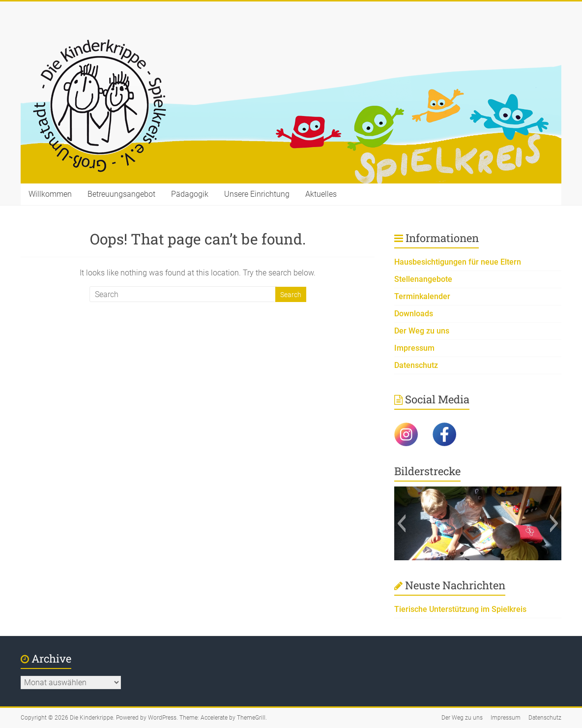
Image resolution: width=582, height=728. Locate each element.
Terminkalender (422, 296)
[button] (401, 523)
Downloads (414, 314)
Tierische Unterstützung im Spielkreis (460, 609)
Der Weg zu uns (422, 331)
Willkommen (50, 194)
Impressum (414, 348)
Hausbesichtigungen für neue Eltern (458, 262)
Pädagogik (190, 194)
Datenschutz (416, 365)
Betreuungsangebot (121, 194)
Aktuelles (321, 194)
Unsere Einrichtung (257, 194)
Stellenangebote (423, 279)
